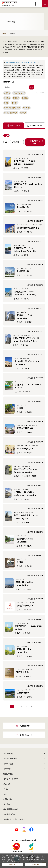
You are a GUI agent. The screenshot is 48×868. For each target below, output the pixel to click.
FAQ (5, 794)
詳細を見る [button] (36, 865)
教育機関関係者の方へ (12, 809)
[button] (7, 93)
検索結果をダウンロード (35, 142)
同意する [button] (12, 865)
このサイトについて (11, 779)
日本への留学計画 (10, 759)
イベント (7, 789)
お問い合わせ (8, 799)
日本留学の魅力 (9, 754)
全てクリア (40, 93)
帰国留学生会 (8, 774)
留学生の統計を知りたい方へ (14, 819)
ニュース (7, 784)
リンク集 (7, 804)
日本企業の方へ (9, 814)
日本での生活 (8, 764)
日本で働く (8, 769)
